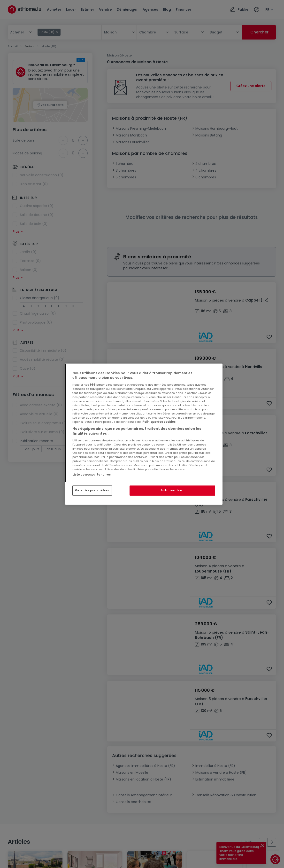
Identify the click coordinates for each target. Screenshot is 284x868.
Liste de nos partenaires (92, 474)
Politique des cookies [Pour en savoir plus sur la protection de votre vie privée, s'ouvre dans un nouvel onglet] (159, 422)
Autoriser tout (172, 490)
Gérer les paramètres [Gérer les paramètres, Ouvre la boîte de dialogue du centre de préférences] (92, 490)
